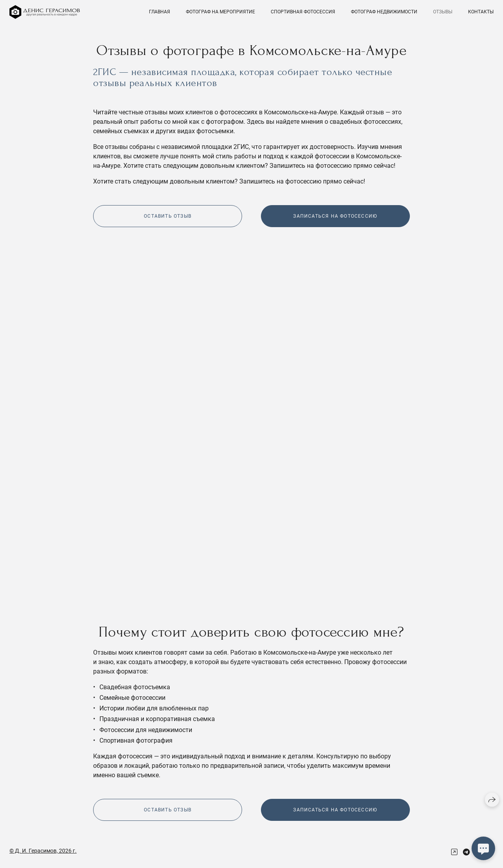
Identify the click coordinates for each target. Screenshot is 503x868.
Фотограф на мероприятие (220, 12)
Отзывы (443, 12)
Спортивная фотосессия (303, 12)
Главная (160, 12)
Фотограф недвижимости (384, 12)
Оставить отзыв (168, 216)
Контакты (481, 12)
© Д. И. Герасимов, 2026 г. (43, 851)
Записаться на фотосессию (335, 216)
